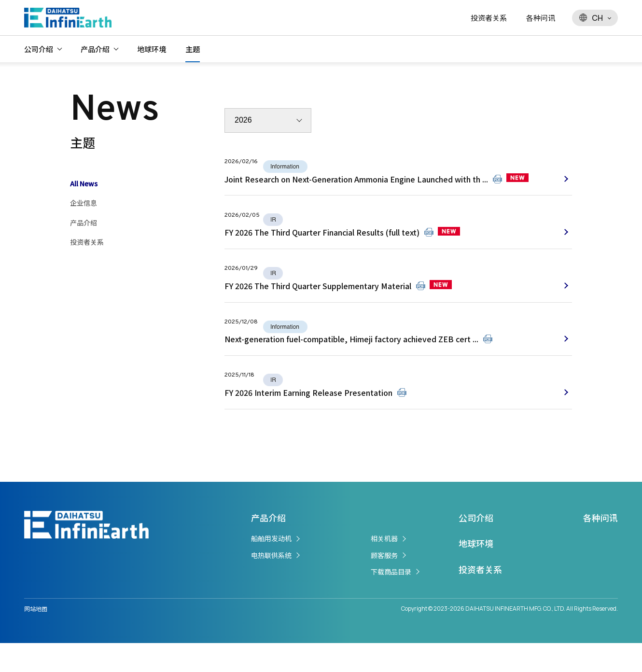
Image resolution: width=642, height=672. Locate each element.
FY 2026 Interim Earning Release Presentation (308, 420)
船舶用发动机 (271, 568)
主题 (193, 49)
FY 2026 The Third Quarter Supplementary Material (318, 302)
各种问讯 (541, 18)
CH (591, 18)
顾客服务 (384, 584)
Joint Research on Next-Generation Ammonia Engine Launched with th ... (356, 183)
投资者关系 (489, 18)
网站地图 (36, 637)
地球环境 (152, 49)
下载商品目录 (391, 601)
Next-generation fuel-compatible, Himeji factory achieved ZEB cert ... (351, 361)
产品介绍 (95, 49)
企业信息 (84, 203)
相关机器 (384, 568)
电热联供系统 (271, 584)
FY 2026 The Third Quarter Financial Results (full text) (322, 243)
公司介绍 (39, 49)
